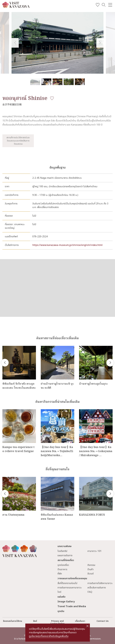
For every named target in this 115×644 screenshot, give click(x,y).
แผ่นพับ (61, 597)
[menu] (110, 5)
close (87, 626)
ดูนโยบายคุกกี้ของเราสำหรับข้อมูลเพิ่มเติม (49, 636)
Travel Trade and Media (72, 606)
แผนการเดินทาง (65, 555)
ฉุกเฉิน (61, 611)
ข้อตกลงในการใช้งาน (13, 621)
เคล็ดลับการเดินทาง (97, 588)
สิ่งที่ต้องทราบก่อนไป (67, 583)
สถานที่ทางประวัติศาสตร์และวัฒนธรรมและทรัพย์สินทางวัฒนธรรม (18, 141)
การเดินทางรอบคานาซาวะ (70, 588)
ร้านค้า (91, 569)
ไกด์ (59, 592)
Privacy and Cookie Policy (57, 622)
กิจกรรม (91, 565)
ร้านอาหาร (62, 569)
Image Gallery (66, 602)
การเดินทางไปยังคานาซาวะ (100, 583)
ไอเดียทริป (62, 551)
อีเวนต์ (91, 574)
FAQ (90, 592)
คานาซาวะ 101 (94, 551)
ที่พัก (60, 574)
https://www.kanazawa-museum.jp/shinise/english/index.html (67, 245)
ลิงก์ (35, 621)
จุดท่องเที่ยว (63, 565)
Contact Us (103, 621)
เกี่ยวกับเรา (80, 621)
